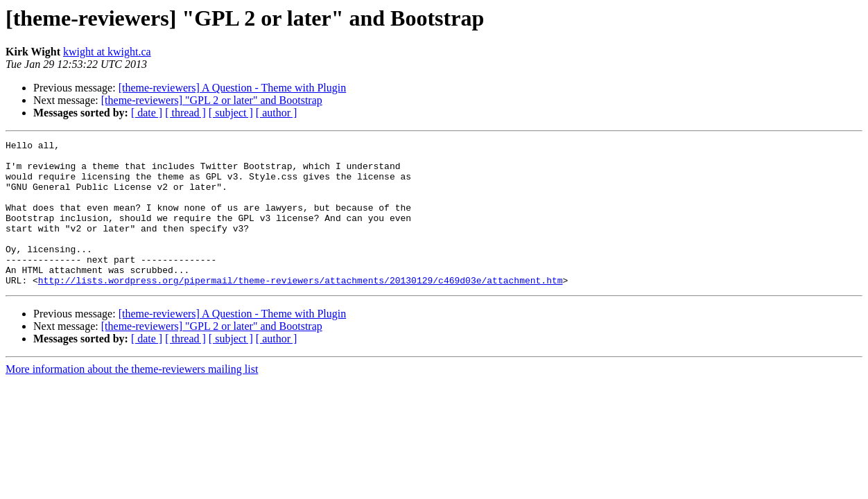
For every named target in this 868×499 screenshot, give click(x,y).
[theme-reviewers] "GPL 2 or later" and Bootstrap (212, 100)
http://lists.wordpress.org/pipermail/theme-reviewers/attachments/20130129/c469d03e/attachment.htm (301, 309)
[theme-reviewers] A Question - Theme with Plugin (233, 88)
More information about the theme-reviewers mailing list (132, 398)
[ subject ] (231, 113)
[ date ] (147, 113)
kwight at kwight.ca (107, 52)
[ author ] (277, 113)
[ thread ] (185, 113)
